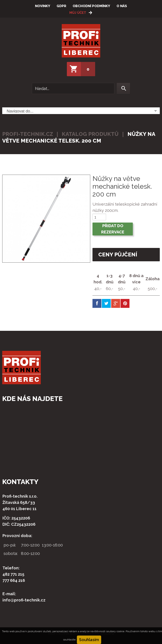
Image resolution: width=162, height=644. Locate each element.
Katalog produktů (90, 134)
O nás (122, 6)
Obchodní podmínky (91, 6)
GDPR (61, 6)
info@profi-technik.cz (24, 600)
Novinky (43, 6)
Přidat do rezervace (113, 229)
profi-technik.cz (28, 134)
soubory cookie (115, 631)
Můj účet (78, 13)
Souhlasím (89, 640)
